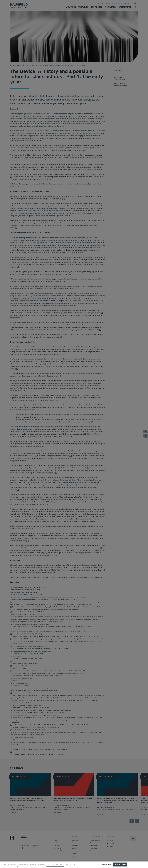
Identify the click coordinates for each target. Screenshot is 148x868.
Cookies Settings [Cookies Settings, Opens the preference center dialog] (106, 865)
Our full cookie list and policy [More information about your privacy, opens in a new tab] (55, 866)
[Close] (145, 865)
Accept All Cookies (120, 865)
